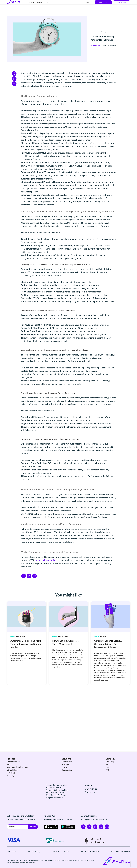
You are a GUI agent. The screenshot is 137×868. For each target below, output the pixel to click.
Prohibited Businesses (121, 860)
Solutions (40, 2)
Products (31, 2)
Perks (108, 773)
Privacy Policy (34, 860)
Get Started (103, 2)
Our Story (110, 771)
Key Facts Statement (90, 860)
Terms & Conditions (61, 860)
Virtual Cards (13, 779)
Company (110, 768)
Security (10, 785)
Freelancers (67, 771)
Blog (108, 776)
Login (88, 2)
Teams (10, 773)
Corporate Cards (14, 771)
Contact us (11, 860)
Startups (66, 773)
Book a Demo (121, 2)
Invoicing (11, 782)
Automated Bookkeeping (18, 776)
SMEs (64, 776)
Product (11, 768)
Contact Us (90, 801)
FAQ (48, 2)
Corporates (67, 779)
